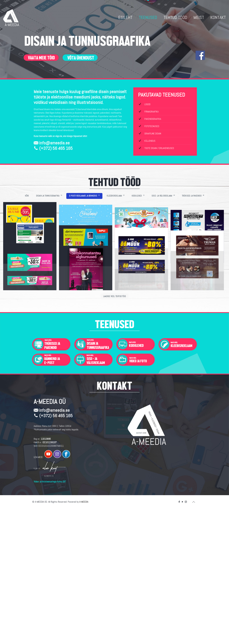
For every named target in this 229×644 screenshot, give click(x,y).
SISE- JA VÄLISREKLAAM (163, 196)
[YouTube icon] (182, 636)
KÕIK (27, 196)
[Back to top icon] (194, 636)
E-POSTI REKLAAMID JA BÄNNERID (84, 196)
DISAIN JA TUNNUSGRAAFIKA (49, 196)
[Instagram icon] (186, 636)
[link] (51, 479)
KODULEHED (138, 196)
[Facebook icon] (179, 636)
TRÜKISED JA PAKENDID (193, 196)
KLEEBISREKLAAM (116, 196)
